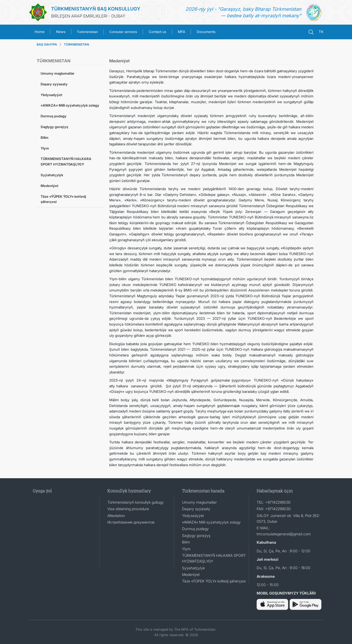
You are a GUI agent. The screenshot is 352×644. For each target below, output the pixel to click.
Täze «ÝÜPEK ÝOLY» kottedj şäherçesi (63, 199)
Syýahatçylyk (52, 175)
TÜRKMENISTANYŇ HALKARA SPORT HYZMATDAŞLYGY (66, 161)
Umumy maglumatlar (57, 73)
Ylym (45, 148)
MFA (181, 32)
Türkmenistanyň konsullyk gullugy (136, 502)
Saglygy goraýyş (54, 127)
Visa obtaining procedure (128, 509)
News (61, 32)
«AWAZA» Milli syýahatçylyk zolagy (70, 105)
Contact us (158, 32)
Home (40, 32)
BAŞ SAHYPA (47, 44)
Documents (206, 32)
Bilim (45, 137)
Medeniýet (49, 186)
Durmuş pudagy (54, 116)
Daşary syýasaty (54, 84)
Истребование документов (131, 522)
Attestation (116, 516)
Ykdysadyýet (51, 95)
